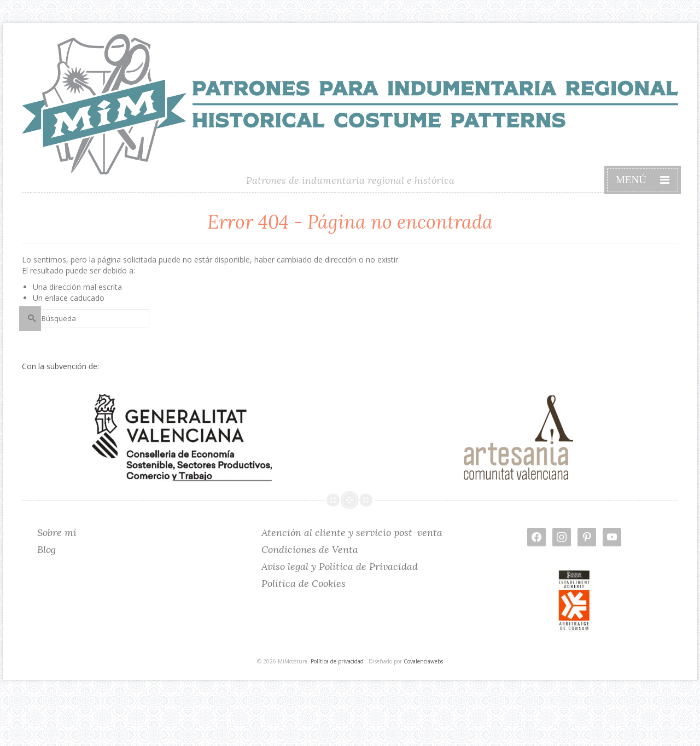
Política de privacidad (337, 661)
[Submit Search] (30, 319)
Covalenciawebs (423, 661)
